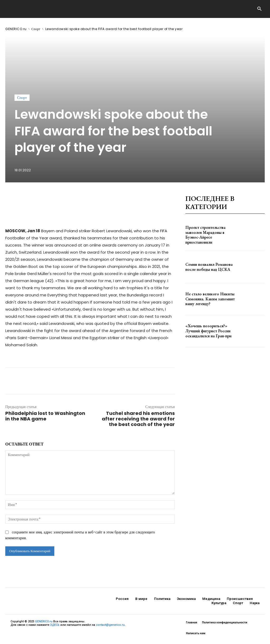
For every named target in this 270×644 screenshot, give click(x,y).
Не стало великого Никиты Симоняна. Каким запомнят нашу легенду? (208, 299)
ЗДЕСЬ (55, 625)
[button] (259, 9)
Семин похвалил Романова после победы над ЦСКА (207, 267)
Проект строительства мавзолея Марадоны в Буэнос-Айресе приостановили (210, 235)
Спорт (36, 29)
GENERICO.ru (16, 29)
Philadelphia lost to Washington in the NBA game (45, 416)
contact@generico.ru (110, 625)
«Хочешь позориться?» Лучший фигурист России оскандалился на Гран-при (207, 331)
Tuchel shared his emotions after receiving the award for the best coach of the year (138, 419)
